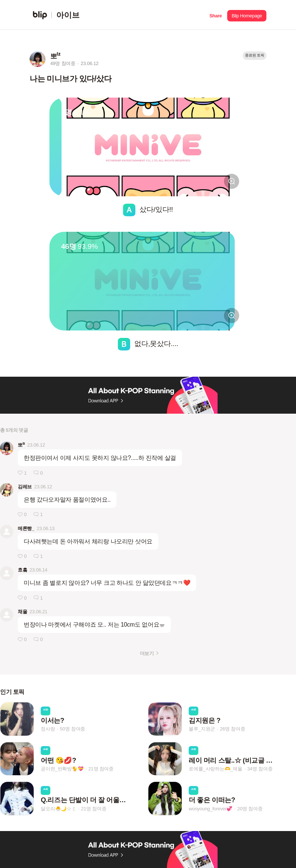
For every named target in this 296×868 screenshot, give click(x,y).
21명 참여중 (101, 769)
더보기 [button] (147, 653)
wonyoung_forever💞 (211, 809)
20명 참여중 (250, 809)
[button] (216, 15)
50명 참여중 (73, 729)
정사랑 (48, 729)
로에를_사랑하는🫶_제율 (216, 769)
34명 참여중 (260, 769)
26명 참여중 (232, 729)
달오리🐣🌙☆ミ (58, 809)
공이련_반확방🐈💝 (62, 769)
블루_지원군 (202, 729)
